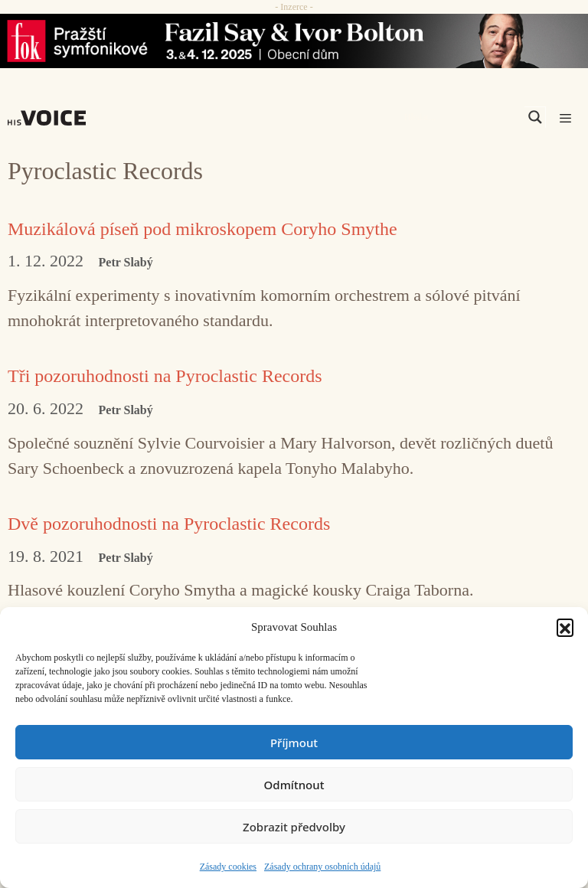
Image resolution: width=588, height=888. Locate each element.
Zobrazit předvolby (294, 827)
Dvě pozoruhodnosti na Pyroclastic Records (169, 524)
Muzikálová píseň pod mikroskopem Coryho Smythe (203, 229)
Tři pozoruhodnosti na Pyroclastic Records (165, 376)
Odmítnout (294, 785)
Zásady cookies (228, 867)
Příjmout (294, 743)
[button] (565, 627)
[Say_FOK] (294, 41)
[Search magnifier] (535, 117)
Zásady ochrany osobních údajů (322, 867)
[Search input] (462, 117)
